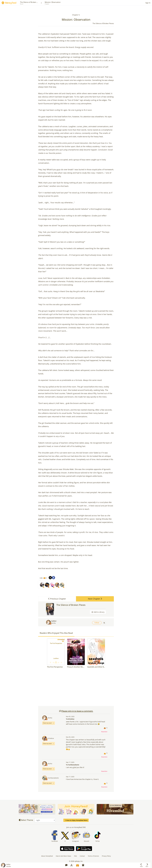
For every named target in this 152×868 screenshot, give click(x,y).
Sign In (148, 3)
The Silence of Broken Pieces (71, 605)
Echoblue (51, 738)
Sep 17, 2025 (70, 762)
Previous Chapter (57, 599)
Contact (82, 856)
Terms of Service (93, 856)
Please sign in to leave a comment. (76, 711)
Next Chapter (95, 599)
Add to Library (98, 612)
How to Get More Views (63, 856)
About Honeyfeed (47, 856)
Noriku (54, 623)
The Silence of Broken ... (29, 2)
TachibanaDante (53, 778)
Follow (97, 623)
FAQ (75, 856)
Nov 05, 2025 (70, 716)
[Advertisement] (76, 688)
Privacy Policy (106, 856)
